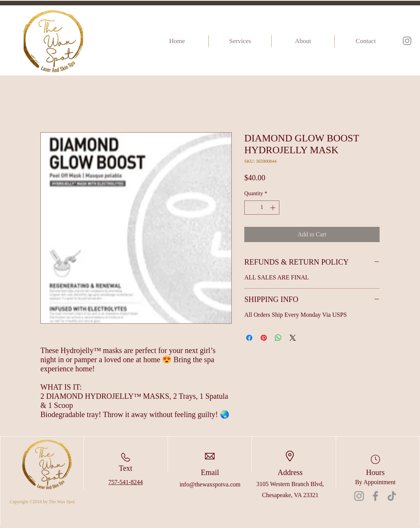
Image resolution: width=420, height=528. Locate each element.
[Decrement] (250, 208)
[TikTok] (392, 496)
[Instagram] (407, 41)
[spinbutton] (262, 208)
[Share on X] (293, 338)
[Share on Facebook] (249, 338)
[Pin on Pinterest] (264, 338)
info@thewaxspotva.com (210, 484)
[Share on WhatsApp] (278, 338)
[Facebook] (375, 496)
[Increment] (273, 208)
